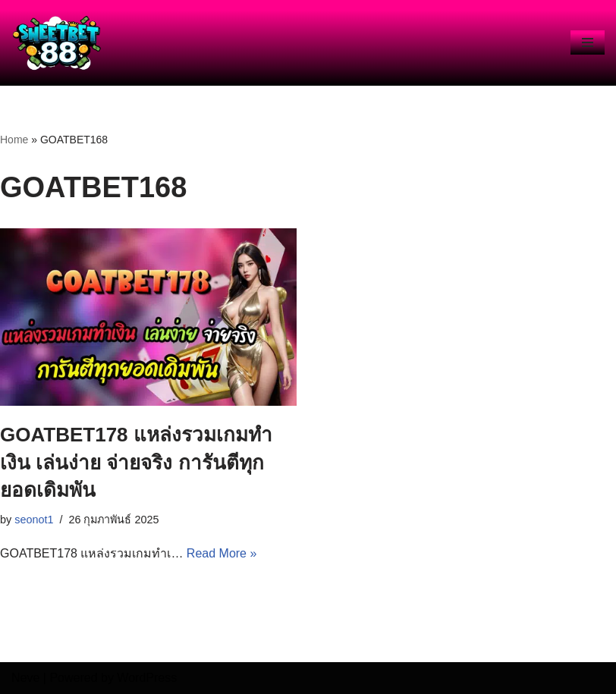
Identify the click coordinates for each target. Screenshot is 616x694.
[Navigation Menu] (588, 42)
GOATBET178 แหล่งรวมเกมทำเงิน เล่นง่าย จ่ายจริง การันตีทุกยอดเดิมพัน (136, 462)
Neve (25, 678)
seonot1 (34, 520)
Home (14, 140)
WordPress (147, 678)
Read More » (222, 553)
